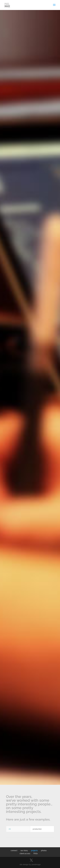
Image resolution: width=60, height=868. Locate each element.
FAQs (36, 854)
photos (44, 851)
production (37, 829)
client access (25, 854)
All (10, 829)
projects (34, 851)
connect (14, 851)
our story (24, 851)
